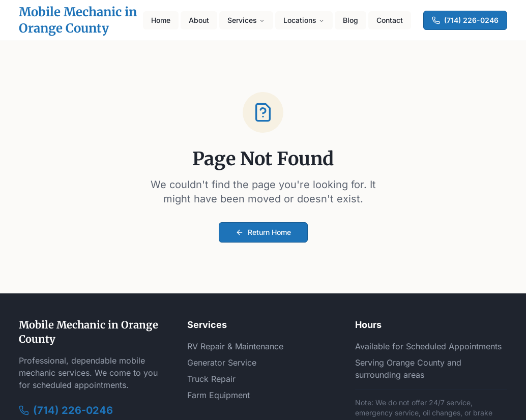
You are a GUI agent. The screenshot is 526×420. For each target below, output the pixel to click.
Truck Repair (211, 379)
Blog (350, 20)
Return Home (263, 232)
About (199, 20)
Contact (390, 20)
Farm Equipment (218, 395)
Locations (304, 20)
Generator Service (222, 363)
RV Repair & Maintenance (235, 346)
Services (246, 20)
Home (161, 20)
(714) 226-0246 (465, 20)
